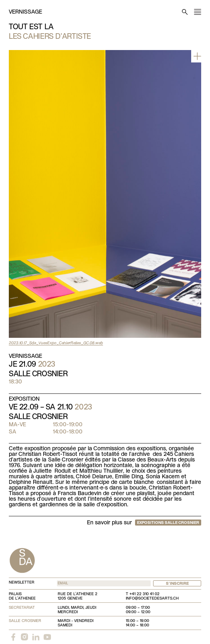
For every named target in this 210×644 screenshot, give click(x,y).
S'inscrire (177, 584)
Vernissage (25, 12)
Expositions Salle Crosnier (168, 523)
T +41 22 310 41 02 (143, 594)
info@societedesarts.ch (152, 599)
